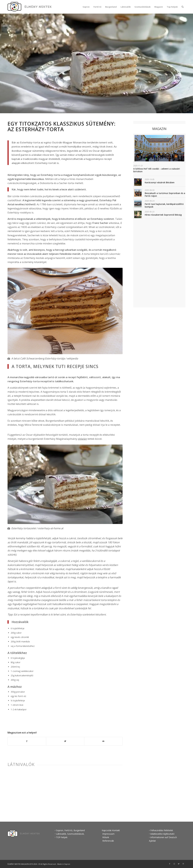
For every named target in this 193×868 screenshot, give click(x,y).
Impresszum (108, 834)
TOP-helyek (62, 837)
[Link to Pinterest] (183, 864)
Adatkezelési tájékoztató (162, 834)
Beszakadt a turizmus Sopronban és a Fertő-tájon (165, 195)
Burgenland (79, 830)
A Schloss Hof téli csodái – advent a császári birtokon (157, 170)
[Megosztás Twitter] (65, 741)
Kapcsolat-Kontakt (111, 830)
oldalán (82, 439)
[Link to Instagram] (174, 864)
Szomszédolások (76, 834)
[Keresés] (183, 7)
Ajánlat (152, 841)
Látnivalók (21, 764)
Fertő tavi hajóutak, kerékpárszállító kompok (164, 205)
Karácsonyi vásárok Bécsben (160, 182)
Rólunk (106, 837)
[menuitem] (86, 7)
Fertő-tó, (69, 830)
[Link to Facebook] (170, 864)
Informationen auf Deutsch (164, 837)
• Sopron (59, 830)
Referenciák (108, 841)
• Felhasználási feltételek (161, 830)
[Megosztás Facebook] (27, 741)
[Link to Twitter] (179, 864)
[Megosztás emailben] (103, 741)
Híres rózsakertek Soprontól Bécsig (163, 215)
